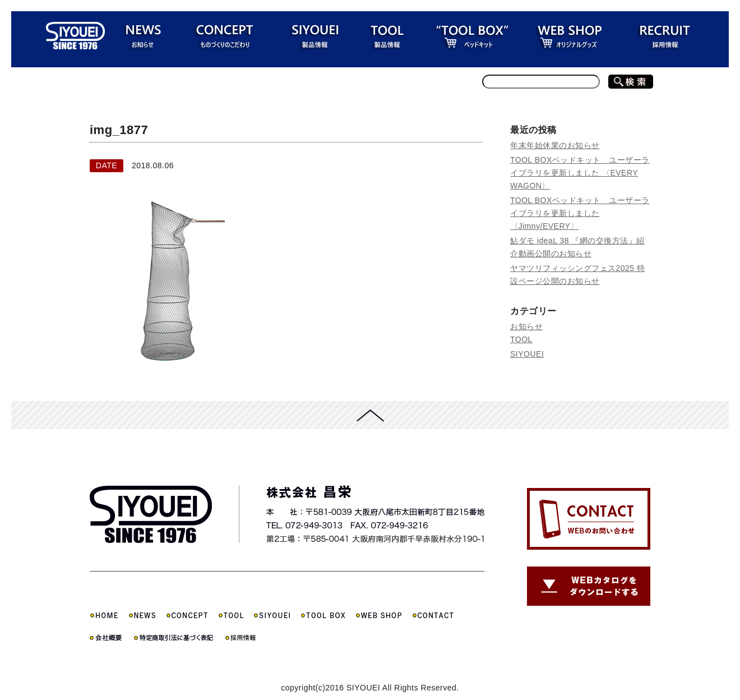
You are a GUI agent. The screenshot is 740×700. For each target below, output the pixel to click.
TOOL (521, 339)
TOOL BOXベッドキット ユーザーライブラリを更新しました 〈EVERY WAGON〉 (580, 173)
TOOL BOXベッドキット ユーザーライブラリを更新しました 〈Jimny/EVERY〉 (580, 213)
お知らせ (526, 326)
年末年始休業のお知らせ (555, 145)
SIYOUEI (527, 354)
